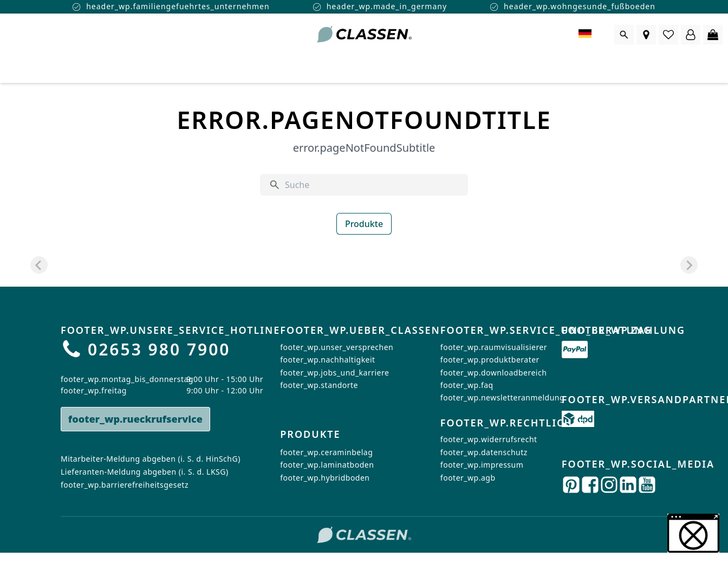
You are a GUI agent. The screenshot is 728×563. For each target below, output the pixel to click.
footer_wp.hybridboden (325, 478)
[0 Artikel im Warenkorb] (713, 35)
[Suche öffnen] (624, 35)
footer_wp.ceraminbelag (326, 452)
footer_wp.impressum (482, 465)
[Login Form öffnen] (691, 35)
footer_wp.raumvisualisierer (494, 347)
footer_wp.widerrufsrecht (489, 440)
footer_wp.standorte (319, 385)
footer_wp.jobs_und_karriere (334, 373)
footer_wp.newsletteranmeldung (502, 397)
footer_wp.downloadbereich (493, 373)
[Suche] (372, 185)
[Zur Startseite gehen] (364, 35)
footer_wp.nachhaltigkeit (327, 360)
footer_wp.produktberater (490, 360)
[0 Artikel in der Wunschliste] (668, 35)
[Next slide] (689, 265)
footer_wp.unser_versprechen (337, 347)
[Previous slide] (39, 265)
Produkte (364, 224)
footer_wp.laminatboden (327, 465)
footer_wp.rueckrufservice (135, 419)
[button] (693, 533)
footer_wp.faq (467, 385)
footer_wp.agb (468, 478)
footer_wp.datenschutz (484, 452)
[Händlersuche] (646, 35)
